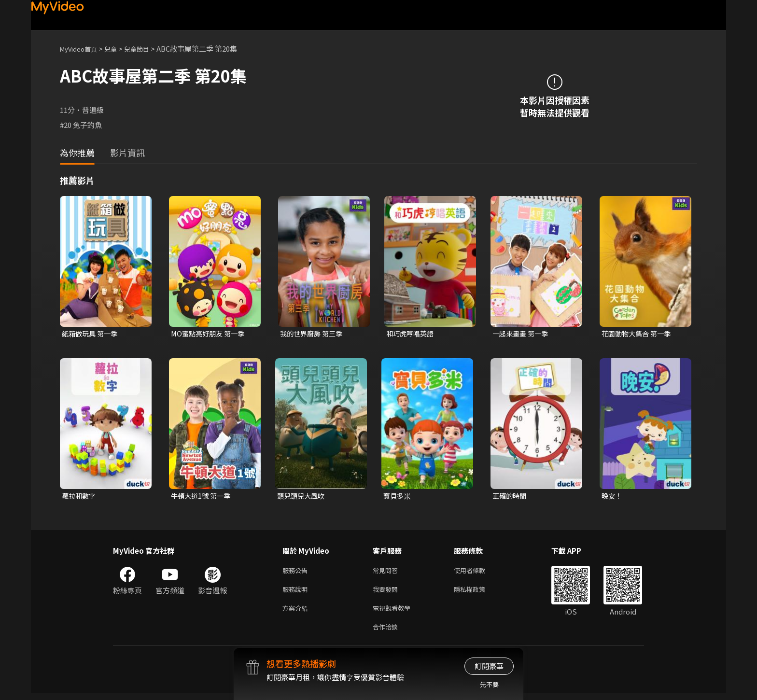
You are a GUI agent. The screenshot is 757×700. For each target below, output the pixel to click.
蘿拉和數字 (80, 497)
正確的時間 (511, 497)
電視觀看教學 (394, 613)
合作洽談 (387, 633)
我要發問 (387, 593)
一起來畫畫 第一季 (522, 334)
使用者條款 (478, 572)
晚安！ (612, 497)
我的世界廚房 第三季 (313, 334)
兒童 (118, 49)
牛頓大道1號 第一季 (203, 497)
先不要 (489, 684)
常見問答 (387, 572)
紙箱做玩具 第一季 (91, 334)
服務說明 (297, 593)
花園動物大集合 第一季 (638, 334)
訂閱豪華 (489, 666)
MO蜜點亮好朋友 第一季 (210, 334)
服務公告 (297, 572)
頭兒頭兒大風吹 (302, 497)
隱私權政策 (478, 593)
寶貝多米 (398, 497)
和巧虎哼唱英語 (412, 334)
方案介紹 (297, 613)
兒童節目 (147, 49)
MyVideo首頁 (82, 49)
